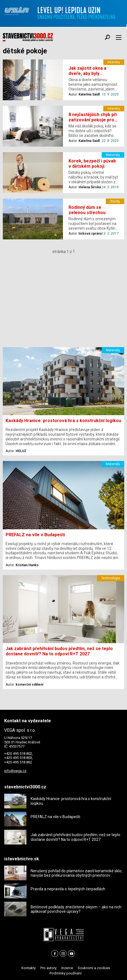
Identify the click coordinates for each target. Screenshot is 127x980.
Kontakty (29, 968)
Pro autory (48, 968)
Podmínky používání (66, 973)
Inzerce (67, 968)
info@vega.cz (15, 771)
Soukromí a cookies (94, 968)
